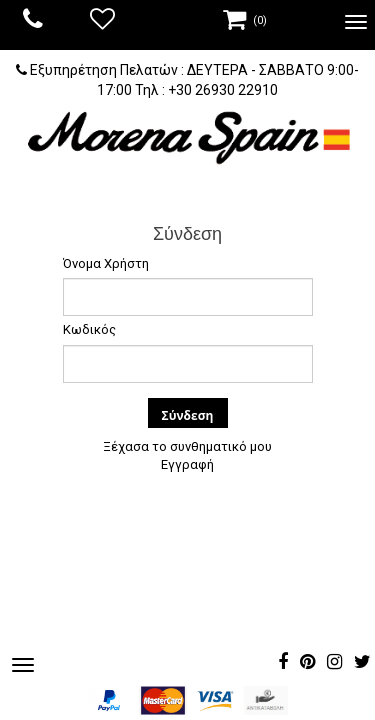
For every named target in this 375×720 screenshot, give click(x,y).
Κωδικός (89, 329)
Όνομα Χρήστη (106, 263)
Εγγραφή (187, 464)
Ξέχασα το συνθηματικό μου (187, 446)
